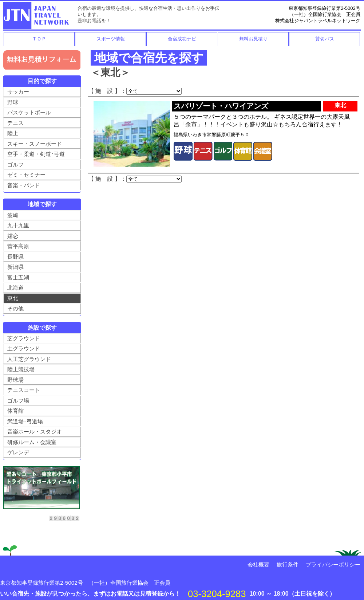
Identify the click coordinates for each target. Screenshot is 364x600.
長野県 (15, 257)
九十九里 (18, 225)
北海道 (15, 288)
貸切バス (325, 39)
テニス (15, 123)
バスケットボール (29, 112)
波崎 (13, 215)
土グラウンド (24, 348)
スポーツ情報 (111, 39)
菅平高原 (18, 246)
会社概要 (258, 564)
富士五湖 (18, 277)
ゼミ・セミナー (26, 175)
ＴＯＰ (39, 39)
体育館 (15, 411)
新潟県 (15, 267)
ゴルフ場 (18, 401)
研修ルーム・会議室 (32, 442)
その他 (15, 308)
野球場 (15, 380)
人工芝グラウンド (29, 359)
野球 (13, 102)
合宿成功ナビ (182, 39)
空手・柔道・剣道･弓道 (36, 154)
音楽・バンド (24, 185)
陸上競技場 (21, 369)
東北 (13, 298)
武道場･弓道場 (25, 421)
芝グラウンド (24, 338)
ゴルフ (15, 164)
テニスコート (24, 390)
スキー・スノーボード (35, 144)
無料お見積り (253, 39)
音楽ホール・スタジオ (35, 432)
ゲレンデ (18, 452)
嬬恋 (13, 236)
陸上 (13, 133)
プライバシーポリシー (333, 564)
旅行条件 (288, 564)
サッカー (18, 92)
